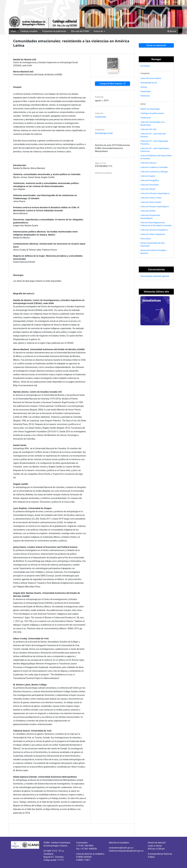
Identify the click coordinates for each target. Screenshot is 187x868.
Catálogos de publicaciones (152, 113)
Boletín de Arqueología (150, 109)
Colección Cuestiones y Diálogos (154, 172)
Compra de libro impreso (111, 84)
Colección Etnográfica (150, 180)
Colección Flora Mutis (150, 185)
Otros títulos (146, 239)
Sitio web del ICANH (80, 31)
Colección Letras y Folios (151, 198)
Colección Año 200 (148, 129)
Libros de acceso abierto (151, 78)
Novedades (145, 66)
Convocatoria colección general (155, 276)
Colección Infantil (148, 189)
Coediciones (101, 117)
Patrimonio (145, 96)
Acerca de (99, 31)
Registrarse (165, 2)
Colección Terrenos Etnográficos (154, 230)
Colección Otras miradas (151, 202)
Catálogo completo (29, 31)
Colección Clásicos (148, 163)
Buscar (172, 31)
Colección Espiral (148, 176)
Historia (144, 87)
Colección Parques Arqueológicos (155, 206)
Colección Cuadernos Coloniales (154, 167)
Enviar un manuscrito (156, 45)
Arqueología (146, 91)
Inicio (13, 31)
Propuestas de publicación (54, 31)
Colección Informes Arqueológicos (155, 193)
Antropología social (104, 133)
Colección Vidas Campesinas (153, 234)
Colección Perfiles (148, 211)
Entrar (176, 2)
